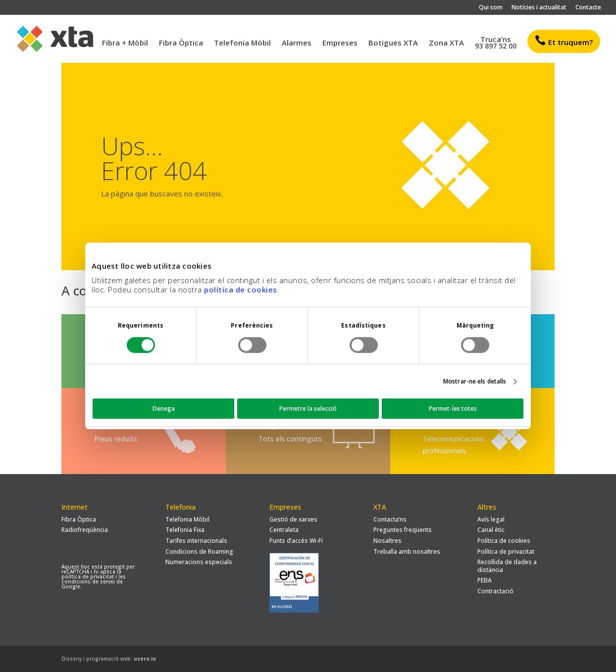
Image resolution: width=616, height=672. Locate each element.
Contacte (588, 8)
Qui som (491, 8)
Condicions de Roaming (199, 552)
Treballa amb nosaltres (407, 552)
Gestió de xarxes (293, 519)
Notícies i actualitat (539, 8)
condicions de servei (88, 581)
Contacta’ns (390, 519)
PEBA (485, 580)
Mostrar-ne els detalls (475, 381)
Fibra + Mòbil (125, 43)
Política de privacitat (506, 552)
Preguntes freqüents (403, 530)
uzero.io (145, 659)
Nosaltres (387, 541)
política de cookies (241, 289)
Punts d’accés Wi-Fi (296, 541)
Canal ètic (491, 530)
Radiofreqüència (85, 530)
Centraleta (284, 530)
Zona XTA (446, 43)
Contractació (495, 591)
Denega (164, 409)
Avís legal (491, 519)
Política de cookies (504, 541)
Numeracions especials (199, 562)
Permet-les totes (453, 409)
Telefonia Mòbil (242, 43)
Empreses (340, 43)
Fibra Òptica (181, 43)
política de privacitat (88, 576)
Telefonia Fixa (185, 530)
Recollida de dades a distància (507, 566)
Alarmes (297, 43)
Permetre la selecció (308, 409)
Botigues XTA (393, 43)
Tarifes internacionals (196, 541)
